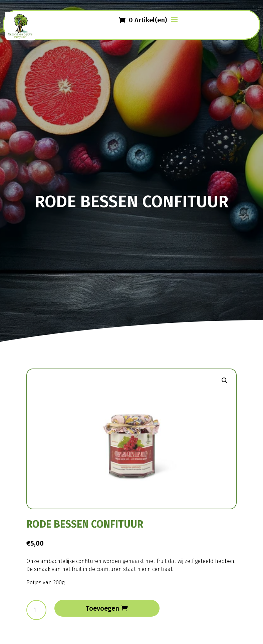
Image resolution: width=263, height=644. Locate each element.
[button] (225, 381)
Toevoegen (102, 608)
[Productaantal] (36, 610)
